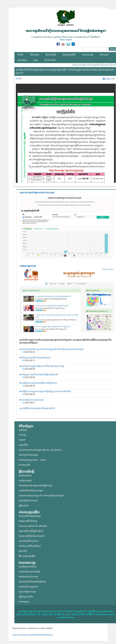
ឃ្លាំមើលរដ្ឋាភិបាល (25, 476)
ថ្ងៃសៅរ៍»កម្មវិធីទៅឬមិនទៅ (29, 541)
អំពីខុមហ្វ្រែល (35, 55)
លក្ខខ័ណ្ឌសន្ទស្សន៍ (25, 481)
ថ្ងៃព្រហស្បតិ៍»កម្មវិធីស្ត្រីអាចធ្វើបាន (31, 531)
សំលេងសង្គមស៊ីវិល (69, 55)
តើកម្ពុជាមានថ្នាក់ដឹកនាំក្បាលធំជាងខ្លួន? (35, 358)
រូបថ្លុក (36, 60)
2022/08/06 (29, 377)
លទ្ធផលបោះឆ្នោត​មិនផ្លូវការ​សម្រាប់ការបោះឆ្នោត (37, 193)
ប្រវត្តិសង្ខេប (23, 430)
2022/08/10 (29, 360)
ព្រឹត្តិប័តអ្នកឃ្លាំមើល (26, 597)
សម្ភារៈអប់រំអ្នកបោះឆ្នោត (27, 592)
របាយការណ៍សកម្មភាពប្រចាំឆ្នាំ (29, 572)
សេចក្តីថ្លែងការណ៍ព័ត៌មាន (28, 567)
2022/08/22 (29, 352)
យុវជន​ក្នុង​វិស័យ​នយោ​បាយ (28, 501)
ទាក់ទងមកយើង (50, 60)
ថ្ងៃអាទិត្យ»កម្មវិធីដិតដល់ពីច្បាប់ (30, 546)
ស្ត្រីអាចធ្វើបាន (24, 506)
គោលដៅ (22, 440)
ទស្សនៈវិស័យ (23, 445)
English (69, 40)
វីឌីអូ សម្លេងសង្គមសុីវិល (27, 556)
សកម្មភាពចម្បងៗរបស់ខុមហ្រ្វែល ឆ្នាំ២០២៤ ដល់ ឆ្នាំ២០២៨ (40, 450)
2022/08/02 (29, 394)
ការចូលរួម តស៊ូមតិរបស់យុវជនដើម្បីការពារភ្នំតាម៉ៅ (39, 374)
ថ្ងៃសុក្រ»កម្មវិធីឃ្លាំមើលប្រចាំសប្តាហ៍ (32, 536)
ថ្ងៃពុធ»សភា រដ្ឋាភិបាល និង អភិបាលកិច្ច (33, 526)
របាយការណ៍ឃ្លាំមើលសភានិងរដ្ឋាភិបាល (32, 582)
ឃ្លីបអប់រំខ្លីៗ (23, 551)
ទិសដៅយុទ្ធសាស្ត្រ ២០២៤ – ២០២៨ (32, 460)
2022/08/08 (29, 369)
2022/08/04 (29, 386)
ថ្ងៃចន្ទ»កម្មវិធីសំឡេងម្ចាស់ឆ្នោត (30, 516)
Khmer (62, 40)
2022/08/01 (29, 403)
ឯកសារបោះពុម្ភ (88, 55)
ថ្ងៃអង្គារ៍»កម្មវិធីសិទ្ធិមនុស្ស (28, 521)
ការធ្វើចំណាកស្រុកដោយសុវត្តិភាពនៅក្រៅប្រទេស (38, 383)
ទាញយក (107, 79)
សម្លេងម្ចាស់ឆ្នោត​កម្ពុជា (28, 266)
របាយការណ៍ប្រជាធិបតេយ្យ (28, 577)
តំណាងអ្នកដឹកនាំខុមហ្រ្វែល (28, 455)
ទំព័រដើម (21, 55)
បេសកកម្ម (22, 435)
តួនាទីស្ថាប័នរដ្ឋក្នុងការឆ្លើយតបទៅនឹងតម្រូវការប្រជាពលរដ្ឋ (42, 366)
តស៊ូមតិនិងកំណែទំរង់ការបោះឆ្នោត (31, 491)
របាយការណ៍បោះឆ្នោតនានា (28, 587)
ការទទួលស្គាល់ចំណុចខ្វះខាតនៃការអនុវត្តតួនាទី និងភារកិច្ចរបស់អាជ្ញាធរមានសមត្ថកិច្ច (52, 349)
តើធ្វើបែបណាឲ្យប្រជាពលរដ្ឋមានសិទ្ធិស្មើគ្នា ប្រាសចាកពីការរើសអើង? (45, 391)
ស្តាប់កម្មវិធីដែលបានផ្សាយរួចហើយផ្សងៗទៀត (37, 408)
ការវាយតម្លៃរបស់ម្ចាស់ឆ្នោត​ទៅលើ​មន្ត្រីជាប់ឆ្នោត (36, 486)
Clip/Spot (22, 60)
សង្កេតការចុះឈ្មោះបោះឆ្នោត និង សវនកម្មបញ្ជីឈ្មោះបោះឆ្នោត (41, 496)
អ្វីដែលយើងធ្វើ (51, 55)
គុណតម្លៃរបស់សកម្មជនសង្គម (32, 400)
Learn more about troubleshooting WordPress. (33, 635)
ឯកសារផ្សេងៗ (24, 602)
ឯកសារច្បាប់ (104, 55)
